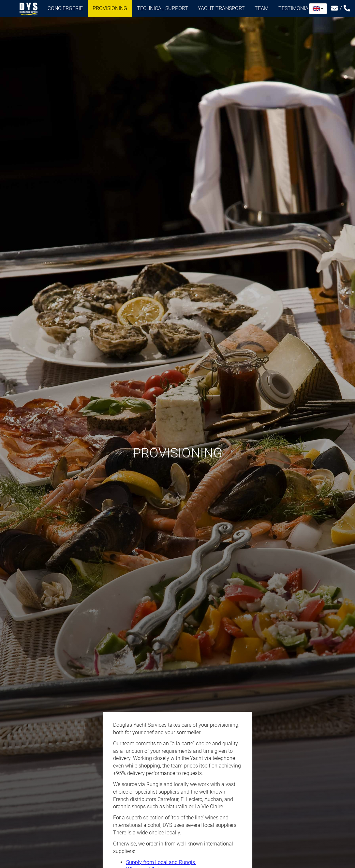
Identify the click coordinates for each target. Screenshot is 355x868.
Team (262, 8)
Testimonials (298, 8)
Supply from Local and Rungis (161, 862)
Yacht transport (221, 8)
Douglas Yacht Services (29, 9)
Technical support (163, 8)
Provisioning (110, 8)
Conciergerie (65, 8)
